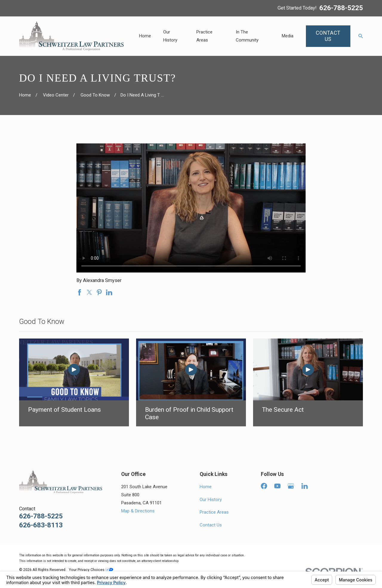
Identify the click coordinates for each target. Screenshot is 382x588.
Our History (211, 500)
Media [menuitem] (288, 36)
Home (206, 487)
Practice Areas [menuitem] (204, 36)
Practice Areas (214, 512)
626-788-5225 (341, 8)
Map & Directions (138, 511)
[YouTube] (277, 486)
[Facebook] (264, 486)
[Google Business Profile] (291, 486)
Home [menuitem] (145, 36)
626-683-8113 (41, 525)
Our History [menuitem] (170, 36)
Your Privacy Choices (91, 570)
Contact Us (211, 525)
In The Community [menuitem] (247, 36)
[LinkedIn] (305, 486)
